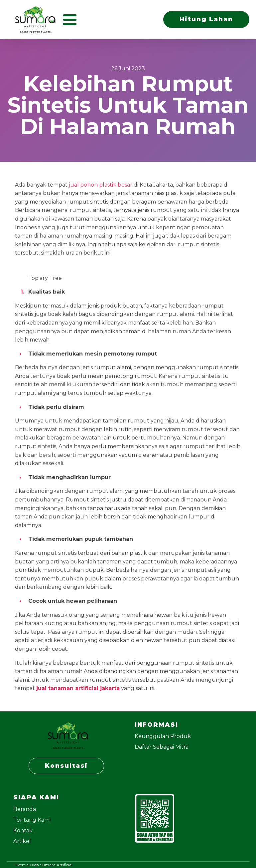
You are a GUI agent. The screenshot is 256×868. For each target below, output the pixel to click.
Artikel (22, 841)
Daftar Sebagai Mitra (162, 747)
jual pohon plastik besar (101, 185)
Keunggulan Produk (163, 736)
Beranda (25, 809)
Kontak (23, 831)
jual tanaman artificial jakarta (78, 688)
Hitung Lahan (206, 19)
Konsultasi (66, 766)
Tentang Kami (32, 820)
